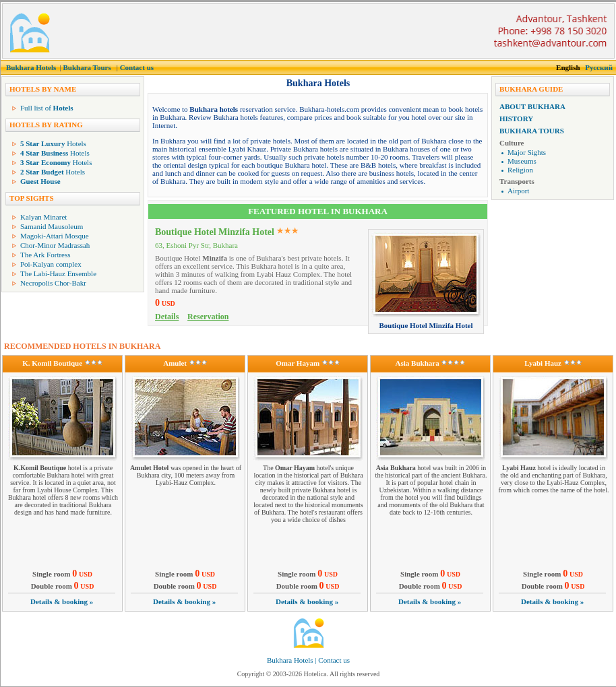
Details (167, 317)
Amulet (175, 363)
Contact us (137, 67)
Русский (599, 67)
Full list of (47, 108)
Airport (518, 191)
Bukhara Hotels (31, 67)
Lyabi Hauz (543, 363)
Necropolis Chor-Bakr (53, 283)
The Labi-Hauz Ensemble (58, 273)
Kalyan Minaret (43, 217)
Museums (522, 161)
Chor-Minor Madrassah (55, 245)
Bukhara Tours (87, 67)
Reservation (208, 317)
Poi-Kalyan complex (51, 264)
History (516, 119)
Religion (520, 170)
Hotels (53, 143)
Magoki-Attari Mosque (55, 236)
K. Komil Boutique (52, 363)
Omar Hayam (298, 363)
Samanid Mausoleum (52, 226)
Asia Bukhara (418, 363)
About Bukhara (532, 106)
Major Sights (527, 152)
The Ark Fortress (45, 255)
